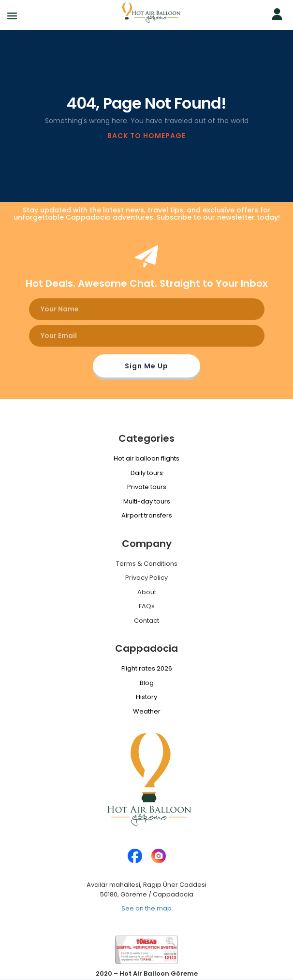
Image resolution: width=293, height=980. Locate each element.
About (147, 592)
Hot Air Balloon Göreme (159, 973)
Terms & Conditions (147, 564)
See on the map (146, 908)
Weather (147, 711)
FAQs (147, 606)
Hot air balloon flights (146, 458)
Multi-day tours (147, 501)
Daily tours (147, 473)
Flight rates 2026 (147, 668)
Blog (147, 683)
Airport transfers (147, 515)
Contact (146, 621)
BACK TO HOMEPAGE (146, 136)
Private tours (147, 487)
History (146, 697)
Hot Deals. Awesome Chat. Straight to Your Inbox (147, 283)
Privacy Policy (146, 578)
